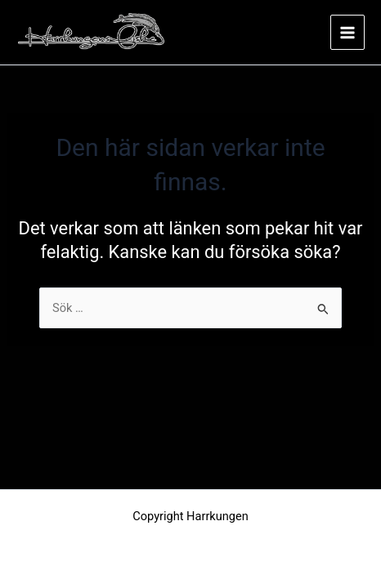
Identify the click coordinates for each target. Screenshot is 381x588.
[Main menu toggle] (347, 32)
